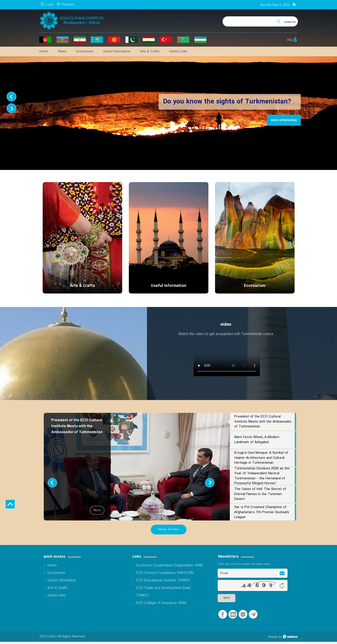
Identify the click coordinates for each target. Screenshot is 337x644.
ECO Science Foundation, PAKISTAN (165, 573)
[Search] (251, 21)
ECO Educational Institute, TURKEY (163, 580)
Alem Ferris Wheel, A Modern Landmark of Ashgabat (257, 440)
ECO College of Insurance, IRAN (161, 603)
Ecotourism (255, 286)
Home (52, 565)
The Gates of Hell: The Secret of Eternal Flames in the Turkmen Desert (260, 494)
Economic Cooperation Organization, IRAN (170, 565)
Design (273, 637)
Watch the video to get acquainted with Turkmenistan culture (226, 334)
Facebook (223, 614)
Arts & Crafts (82, 286)
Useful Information (169, 286)
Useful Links (57, 595)
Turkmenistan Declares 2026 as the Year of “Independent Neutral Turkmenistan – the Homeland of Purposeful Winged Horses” (262, 476)
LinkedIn (233, 614)
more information (284, 120)
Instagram (243, 614)
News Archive (168, 530)
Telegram (253, 614)
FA (290, 40)
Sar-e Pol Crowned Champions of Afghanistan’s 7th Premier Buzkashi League (262, 512)
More (97, 510)
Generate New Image (282, 586)
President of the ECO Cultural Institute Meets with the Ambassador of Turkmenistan (263, 421)
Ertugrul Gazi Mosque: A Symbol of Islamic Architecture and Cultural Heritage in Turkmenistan (261, 458)
